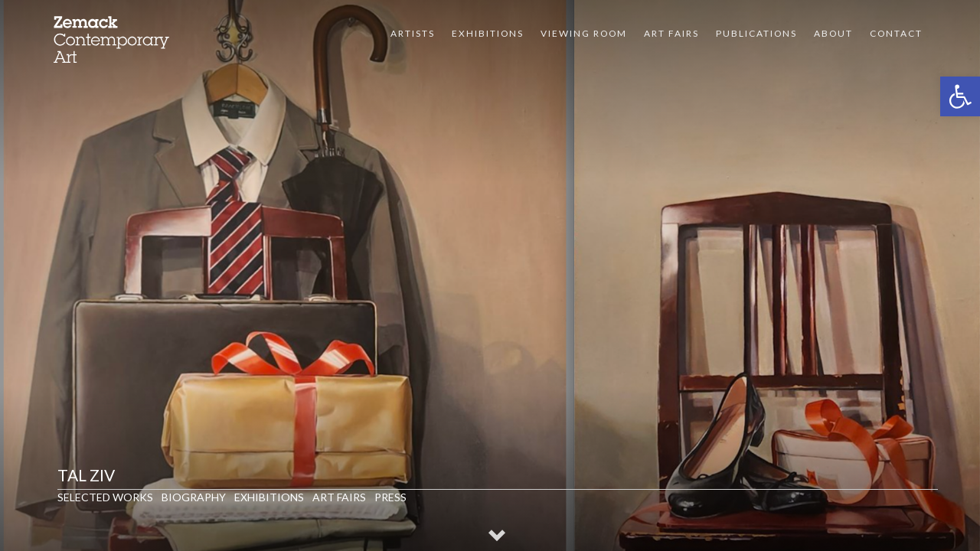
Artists (413, 33)
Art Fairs (671, 33)
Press (390, 497)
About (833, 33)
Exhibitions (488, 33)
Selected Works (105, 497)
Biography (194, 497)
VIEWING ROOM (584, 33)
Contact (896, 33)
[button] (960, 96)
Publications (756, 33)
